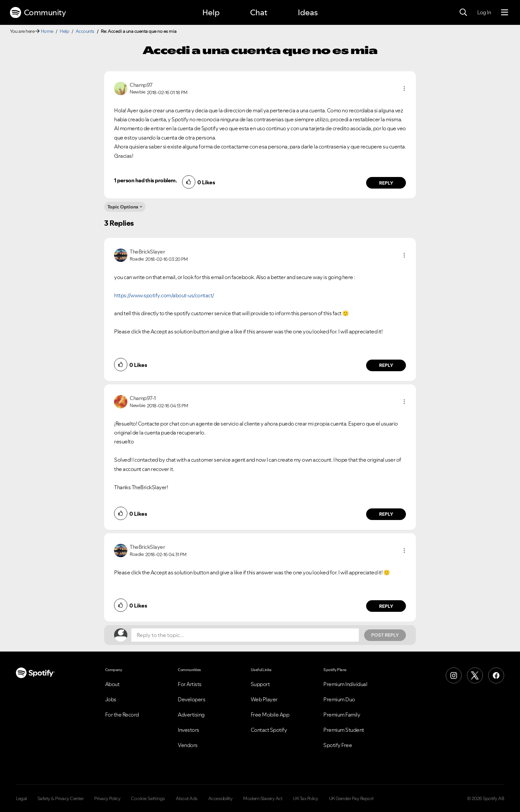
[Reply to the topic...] (245, 635)
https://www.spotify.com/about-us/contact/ (164, 295)
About (112, 684)
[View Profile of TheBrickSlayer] (147, 252)
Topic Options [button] (123, 207)
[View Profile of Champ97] (141, 85)
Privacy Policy (107, 798)
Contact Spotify (269, 730)
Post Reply (385, 635)
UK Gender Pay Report (351, 798)
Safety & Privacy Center (61, 798)
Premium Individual (345, 684)
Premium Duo (339, 699)
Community (38, 13)
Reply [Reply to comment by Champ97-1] (386, 514)
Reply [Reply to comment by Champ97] (386, 183)
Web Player (264, 699)
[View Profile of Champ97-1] (143, 398)
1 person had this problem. (145, 180)
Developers (192, 699)
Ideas (308, 12)
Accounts (85, 31)
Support (260, 684)
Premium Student (344, 730)
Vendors (188, 745)
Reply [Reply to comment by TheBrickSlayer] (386, 365)
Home (47, 31)
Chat (259, 12)
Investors (189, 730)
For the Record (122, 715)
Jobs (111, 699)
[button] (404, 88)
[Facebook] (496, 675)
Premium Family (342, 715)
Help (211, 12)
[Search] (463, 13)
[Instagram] (454, 675)
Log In (484, 12)
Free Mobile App (270, 715)
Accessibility (221, 798)
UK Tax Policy (306, 798)
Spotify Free (338, 745)
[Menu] (505, 13)
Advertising (191, 715)
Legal (21, 798)
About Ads (187, 798)
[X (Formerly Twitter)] (475, 675)
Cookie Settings (148, 798)
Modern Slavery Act (263, 798)
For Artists (190, 684)
